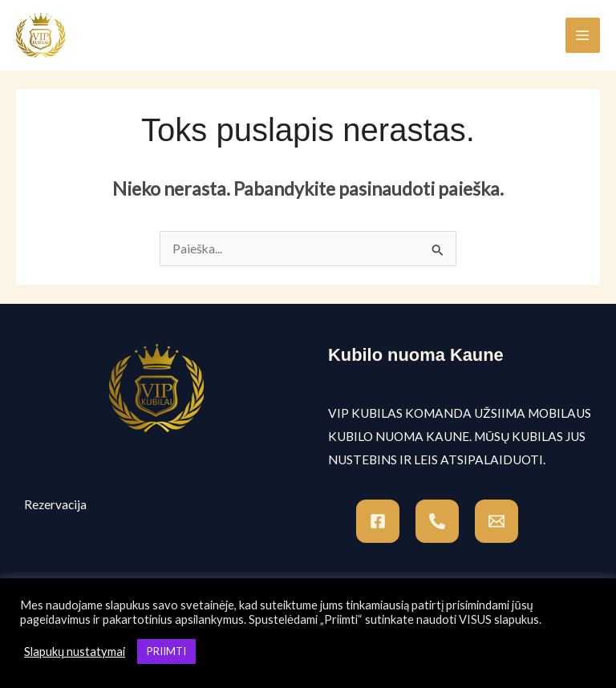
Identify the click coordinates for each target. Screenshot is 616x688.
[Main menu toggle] (583, 35)
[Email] (496, 521)
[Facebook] (378, 521)
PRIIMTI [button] (166, 651)
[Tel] (437, 521)
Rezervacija (55, 504)
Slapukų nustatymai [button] (75, 652)
